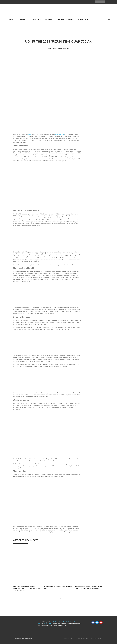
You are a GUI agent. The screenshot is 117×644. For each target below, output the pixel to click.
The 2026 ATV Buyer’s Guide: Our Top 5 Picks (58, 588)
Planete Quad (62, 622)
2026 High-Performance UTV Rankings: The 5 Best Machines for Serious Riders (27, 589)
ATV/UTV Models (23, 20)
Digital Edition (49, 20)
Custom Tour (48, 624)
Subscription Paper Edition (66, 20)
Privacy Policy (96, 638)
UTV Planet (55, 622)
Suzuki (30, 135)
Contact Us (29, 2)
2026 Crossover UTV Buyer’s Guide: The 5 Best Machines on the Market (89, 588)
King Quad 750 (59, 135)
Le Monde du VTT (71, 622)
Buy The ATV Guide (83, 20)
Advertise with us (18, 2)
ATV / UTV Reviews (36, 20)
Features (12, 20)
